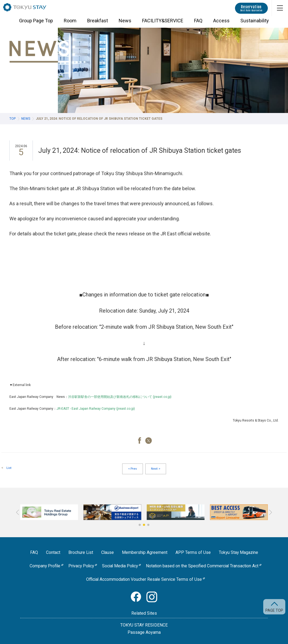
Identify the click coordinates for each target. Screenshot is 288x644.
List (9, 468)
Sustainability (255, 23)
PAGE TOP (274, 610)
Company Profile (43, 566)
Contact (52, 553)
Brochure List (80, 553)
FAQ (198, 23)
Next (156, 469)
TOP (13, 119)
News (125, 23)
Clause (107, 553)
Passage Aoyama (144, 632)
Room (70, 23)
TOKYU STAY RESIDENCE (144, 625)
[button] (140, 525)
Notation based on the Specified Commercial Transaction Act (204, 566)
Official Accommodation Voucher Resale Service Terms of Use (144, 580)
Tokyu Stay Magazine (239, 553)
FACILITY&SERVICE (163, 23)
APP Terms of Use (193, 553)
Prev (132, 469)
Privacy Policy (80, 566)
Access (221, 23)
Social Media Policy (120, 566)
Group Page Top (36, 23)
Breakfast (98, 23)
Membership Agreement (145, 553)
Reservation (251, 8)
